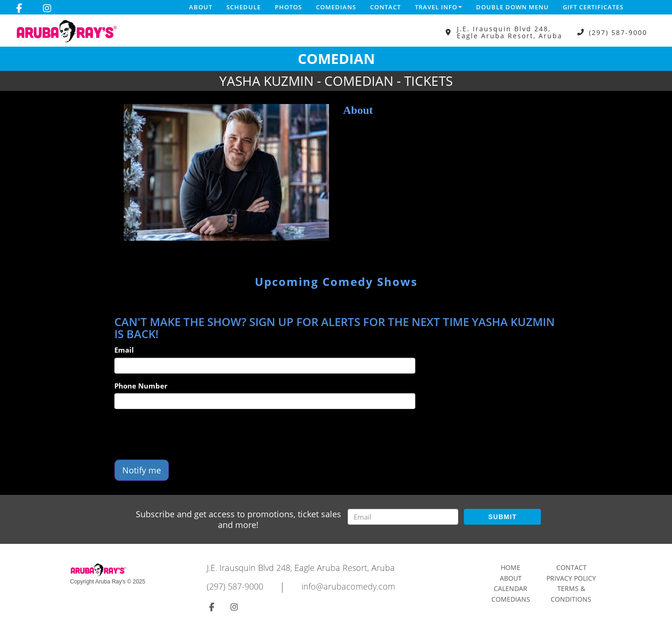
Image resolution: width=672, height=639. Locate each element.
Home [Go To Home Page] (511, 567)
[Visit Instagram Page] (47, 8)
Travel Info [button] (438, 7)
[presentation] (185, 434)
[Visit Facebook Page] (19, 8)
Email (124, 350)
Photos (288, 7)
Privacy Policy (571, 578)
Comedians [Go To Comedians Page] (511, 599)
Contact (385, 7)
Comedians (336, 7)
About (201, 7)
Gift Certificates (593, 7)
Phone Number (141, 386)
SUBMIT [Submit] (502, 517)
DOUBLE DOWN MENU (512, 7)
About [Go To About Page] (511, 578)
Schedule (244, 7)
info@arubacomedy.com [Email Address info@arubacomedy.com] (348, 586)
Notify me (142, 470)
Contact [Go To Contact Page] (571, 567)
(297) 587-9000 (618, 32)
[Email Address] (403, 517)
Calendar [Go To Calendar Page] (511, 588)
